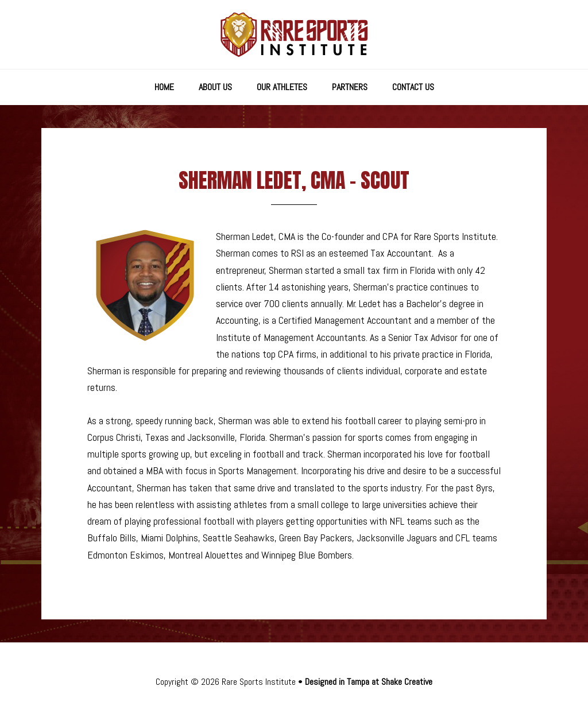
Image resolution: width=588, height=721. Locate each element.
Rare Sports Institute (294, 34)
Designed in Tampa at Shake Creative (369, 682)
